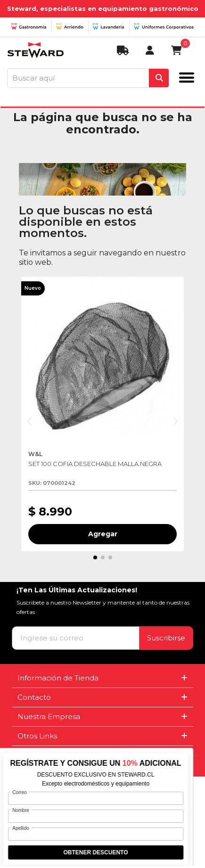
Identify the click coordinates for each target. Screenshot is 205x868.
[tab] (102, 678)
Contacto (34, 697)
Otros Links (37, 736)
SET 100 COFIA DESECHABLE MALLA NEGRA (95, 464)
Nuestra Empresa (49, 717)
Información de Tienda (58, 678)
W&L (36, 454)
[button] (29, 421)
